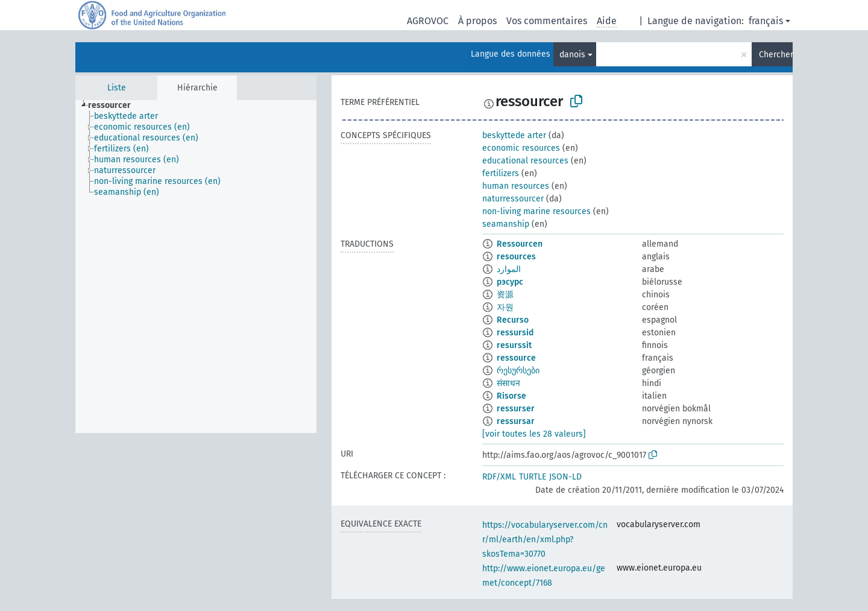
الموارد (509, 269)
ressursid (515, 333)
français (766, 21)
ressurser (516, 409)
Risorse (511, 396)
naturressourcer (513, 199)
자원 (505, 307)
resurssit (514, 345)
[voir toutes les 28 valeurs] (534, 434)
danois (572, 55)
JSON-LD (565, 477)
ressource (516, 358)
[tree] (196, 267)
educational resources (525, 161)
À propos (477, 21)
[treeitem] (115, 106)
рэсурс (510, 282)
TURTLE (533, 477)
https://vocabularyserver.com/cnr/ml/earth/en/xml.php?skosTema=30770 (545, 540)
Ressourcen (520, 244)
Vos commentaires (547, 21)
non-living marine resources (536, 211)
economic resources (521, 148)
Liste (117, 88)
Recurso (513, 320)
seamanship (506, 224)
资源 (505, 295)
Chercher (776, 55)
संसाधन (508, 383)
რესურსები (518, 371)
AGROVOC (428, 21)
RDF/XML (499, 477)
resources (516, 257)
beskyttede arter (514, 135)
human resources (516, 186)
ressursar (516, 421)
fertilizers (501, 173)
